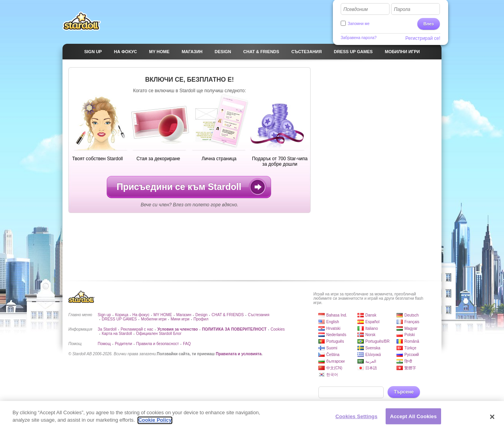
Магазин (184, 315)
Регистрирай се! (423, 38)
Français (412, 322)
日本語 (371, 368)
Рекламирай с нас (137, 329)
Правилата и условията (239, 354)
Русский (412, 355)
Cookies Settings (356, 420)
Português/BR (377, 341)
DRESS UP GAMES (119, 319)
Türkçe (410, 348)
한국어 (332, 375)
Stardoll (82, 21)
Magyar (411, 328)
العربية (371, 361)
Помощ (104, 344)
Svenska (373, 348)
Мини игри (180, 319)
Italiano (372, 328)
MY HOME (163, 315)
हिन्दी (408, 361)
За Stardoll (107, 329)
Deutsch (412, 315)
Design (201, 315)
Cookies (278, 329)
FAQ (187, 344)
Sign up (104, 315)
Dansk (371, 315)
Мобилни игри (154, 319)
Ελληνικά (373, 355)
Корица (122, 315)
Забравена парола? (359, 38)
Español (372, 322)
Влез (429, 24)
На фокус (141, 315)
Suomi (332, 348)
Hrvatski (333, 328)
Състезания (258, 315)
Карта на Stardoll (117, 334)
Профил (201, 319)
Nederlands (336, 335)
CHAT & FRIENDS (228, 315)
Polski (410, 335)
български (335, 361)
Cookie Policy (155, 424)
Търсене (404, 392)
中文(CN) (334, 368)
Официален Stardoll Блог (159, 334)
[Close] (492, 420)
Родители (123, 344)
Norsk (370, 335)
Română (412, 341)
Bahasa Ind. (337, 315)
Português (335, 341)
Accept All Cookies (413, 420)
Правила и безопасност (157, 344)
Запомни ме (359, 24)
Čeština (333, 355)
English (333, 322)
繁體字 (410, 368)
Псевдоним (356, 9)
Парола (402, 9)
